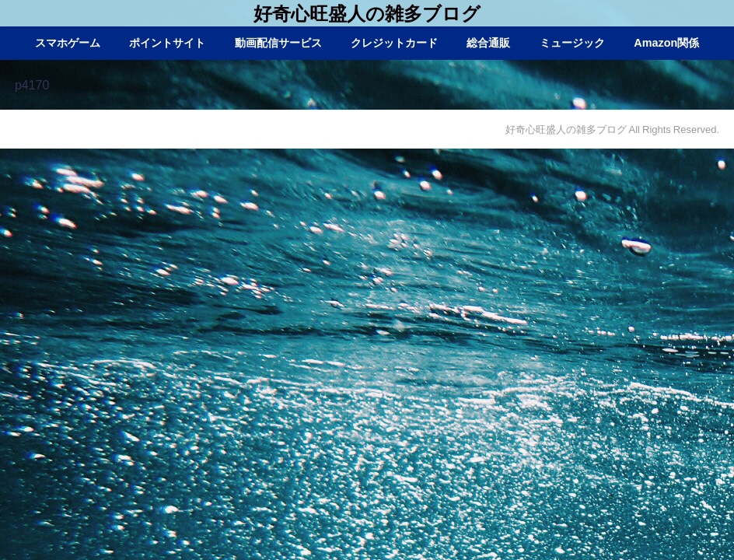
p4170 (32, 85)
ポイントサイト (167, 43)
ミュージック (572, 43)
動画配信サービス (278, 43)
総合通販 (488, 43)
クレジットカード (394, 43)
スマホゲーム (68, 43)
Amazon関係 (666, 43)
